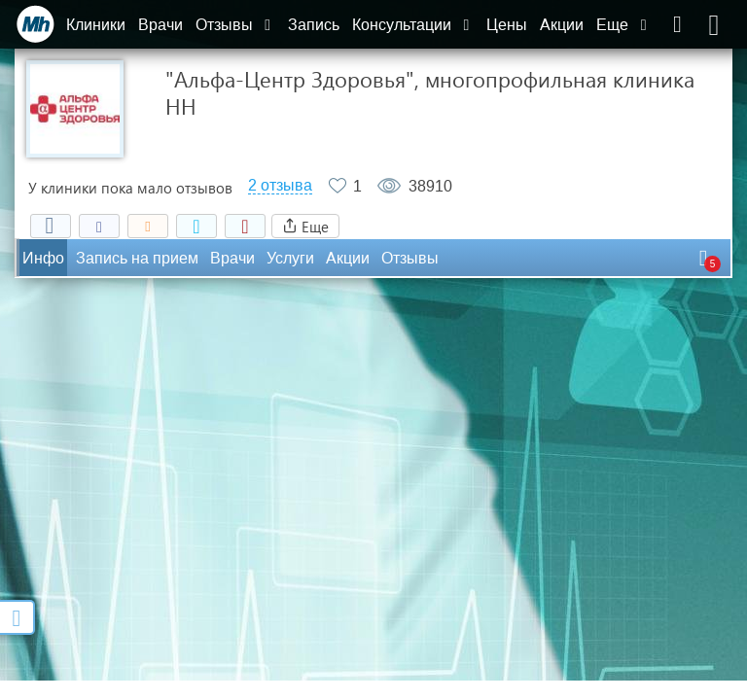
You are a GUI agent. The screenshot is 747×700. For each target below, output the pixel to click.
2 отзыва (280, 186)
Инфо (43, 258)
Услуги (290, 258)
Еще (623, 25)
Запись (314, 25)
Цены (507, 25)
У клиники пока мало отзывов (130, 188)
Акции (562, 25)
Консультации (413, 25)
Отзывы (235, 25)
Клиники (96, 25)
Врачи (160, 25)
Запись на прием (137, 258)
